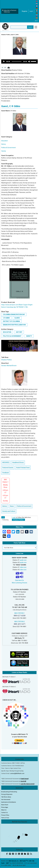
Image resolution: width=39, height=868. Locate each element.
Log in (31, 11)
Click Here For (19, 580)
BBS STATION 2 (20, 622)
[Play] (4, 61)
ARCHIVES (6, 462)
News (12, 506)
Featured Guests (8, 468)
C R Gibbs (6, 318)
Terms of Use (5, 818)
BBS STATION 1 (20, 613)
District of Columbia (11, 321)
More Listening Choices (20, 583)
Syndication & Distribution (9, 802)
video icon (23, 567)
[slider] (17, 61)
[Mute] (29, 61)
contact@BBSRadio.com (17, 773)
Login (14, 517)
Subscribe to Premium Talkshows (9, 11)
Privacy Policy (5, 815)
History (4, 144)
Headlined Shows (18, 462)
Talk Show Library (6, 797)
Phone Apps (5, 807)
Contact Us (4, 813)
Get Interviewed (6, 800)
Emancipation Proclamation (14, 325)
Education (5, 141)
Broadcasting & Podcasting (9, 792)
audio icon (23, 560)
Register (25, 11)
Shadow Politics (6, 360)
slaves (17, 318)
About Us (4, 810)
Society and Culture (9, 511)
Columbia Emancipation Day (14, 314)
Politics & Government (8, 148)
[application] (19, 61)
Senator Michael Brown (9, 366)
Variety (4, 151)
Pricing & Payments (7, 794)
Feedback (6, 473)
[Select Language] (36, 21)
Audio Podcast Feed (23, 468)
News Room (5, 805)
